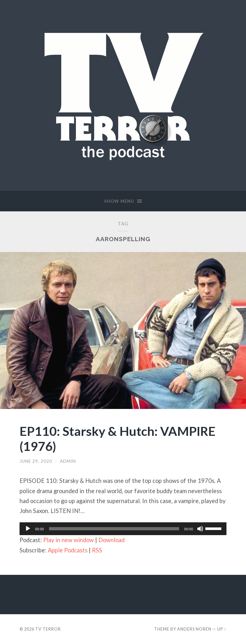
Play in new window (69, 540)
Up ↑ (222, 629)
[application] (123, 529)
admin (68, 461)
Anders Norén (194, 629)
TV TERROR (48, 629)
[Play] (28, 529)
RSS (97, 550)
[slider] (114, 529)
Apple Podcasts (68, 550)
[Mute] (200, 529)
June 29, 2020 (36, 461)
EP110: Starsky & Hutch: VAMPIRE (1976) (118, 438)
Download (111, 540)
